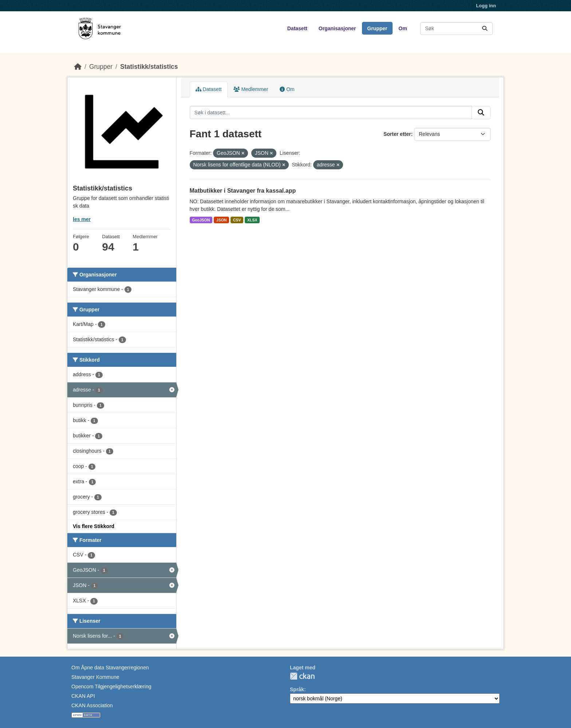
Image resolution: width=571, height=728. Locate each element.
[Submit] (485, 29)
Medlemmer (251, 89)
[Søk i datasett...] (456, 29)
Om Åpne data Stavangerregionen (110, 668)
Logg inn (486, 6)
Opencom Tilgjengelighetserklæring (111, 686)
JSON (222, 220)
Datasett (297, 28)
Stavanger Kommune (95, 677)
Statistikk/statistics (149, 67)
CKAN (302, 676)
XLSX (252, 220)
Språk (297, 689)
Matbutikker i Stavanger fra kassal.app (243, 191)
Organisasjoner (337, 28)
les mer (82, 219)
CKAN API (83, 696)
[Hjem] (78, 67)
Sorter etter (397, 134)
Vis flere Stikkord (94, 526)
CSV (237, 220)
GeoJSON (201, 220)
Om (403, 28)
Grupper (377, 28)
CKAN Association (92, 705)
